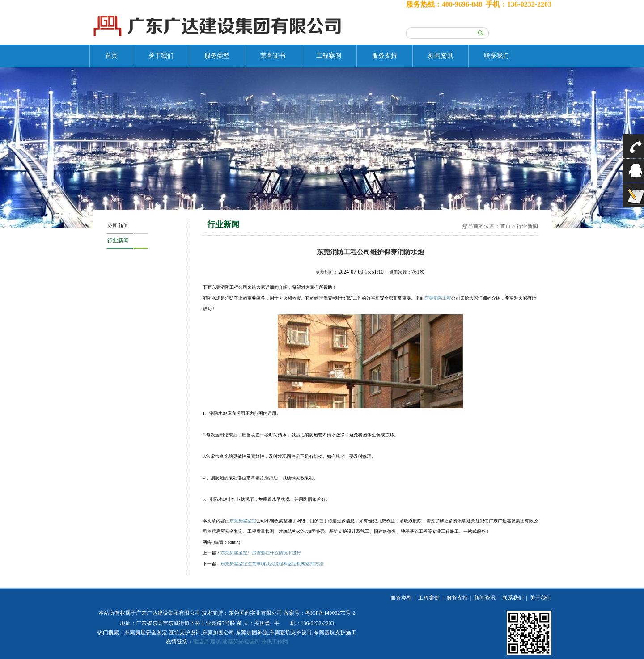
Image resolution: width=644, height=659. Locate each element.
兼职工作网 (275, 642)
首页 (111, 56)
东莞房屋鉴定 (243, 521)
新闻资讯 (441, 56)
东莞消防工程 (438, 298)
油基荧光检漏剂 (241, 642)
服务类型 (217, 56)
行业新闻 (118, 241)
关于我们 (161, 56)
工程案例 (329, 56)
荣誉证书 (273, 56)
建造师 (201, 642)
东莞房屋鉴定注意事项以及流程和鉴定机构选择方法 (272, 564)
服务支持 (385, 56)
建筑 (216, 642)
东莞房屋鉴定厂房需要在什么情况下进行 (261, 553)
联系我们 (496, 56)
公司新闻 (118, 226)
